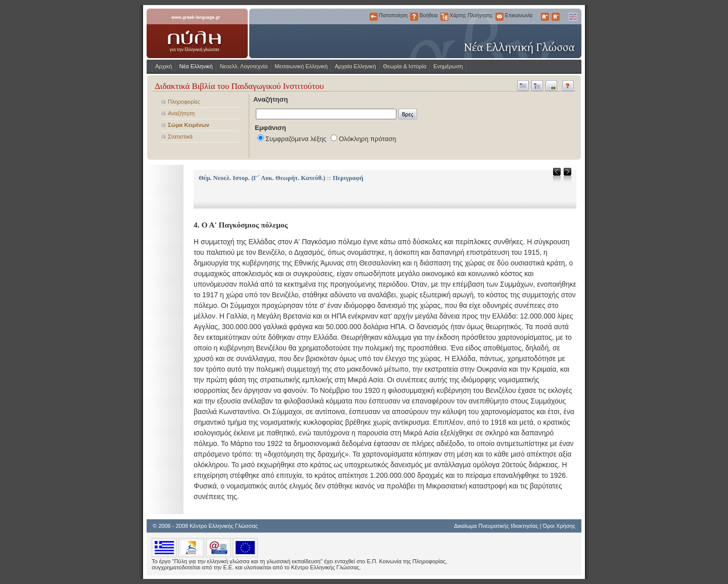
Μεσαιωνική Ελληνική (301, 66)
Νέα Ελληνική (196, 66)
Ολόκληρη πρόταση (367, 139)
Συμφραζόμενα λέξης (296, 139)
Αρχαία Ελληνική (355, 66)
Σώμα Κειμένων (189, 125)
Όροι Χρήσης (559, 526)
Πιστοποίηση (374, 17)
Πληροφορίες (184, 102)
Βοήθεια (414, 17)
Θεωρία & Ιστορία (405, 66)
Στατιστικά (180, 137)
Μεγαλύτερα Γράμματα (545, 17)
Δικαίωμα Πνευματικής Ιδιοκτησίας (496, 526)
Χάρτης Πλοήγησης (444, 17)
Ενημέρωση (448, 66)
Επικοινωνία (499, 17)
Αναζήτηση (181, 113)
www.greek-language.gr (197, 33)
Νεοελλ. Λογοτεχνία (244, 66)
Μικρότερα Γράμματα (556, 17)
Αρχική (164, 66)
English (572, 17)
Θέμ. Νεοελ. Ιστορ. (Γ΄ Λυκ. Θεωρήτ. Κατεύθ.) (262, 178)
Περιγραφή (348, 178)
